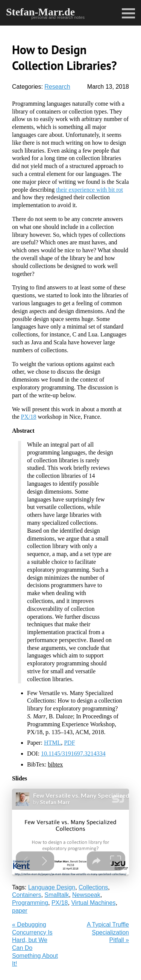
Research (57, 87)
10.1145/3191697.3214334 (73, 754)
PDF (69, 743)
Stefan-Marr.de (40, 12)
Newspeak (86, 895)
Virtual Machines (93, 903)
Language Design (52, 887)
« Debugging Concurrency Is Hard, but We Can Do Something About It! (35, 944)
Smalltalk (57, 895)
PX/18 (29, 417)
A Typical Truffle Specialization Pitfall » (108, 932)
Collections (93, 887)
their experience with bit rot (89, 190)
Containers (27, 895)
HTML (52, 743)
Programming (30, 903)
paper (20, 911)
